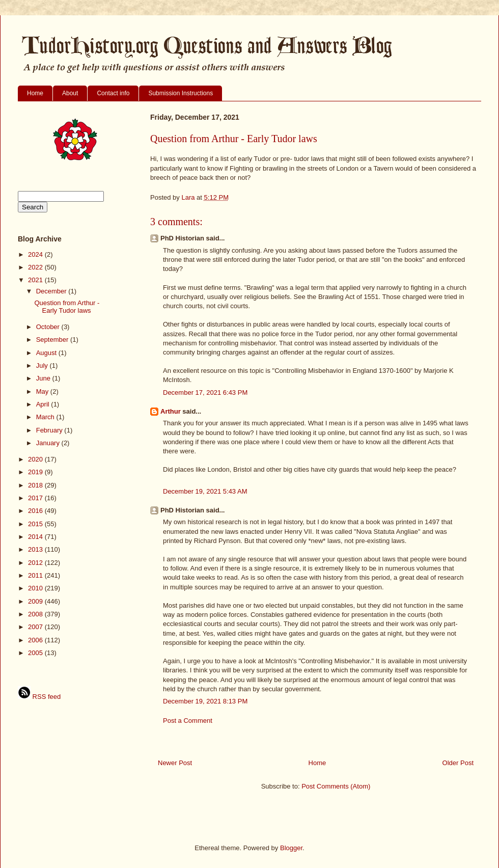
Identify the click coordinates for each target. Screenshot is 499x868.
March (46, 417)
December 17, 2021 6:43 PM (205, 392)
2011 (36, 575)
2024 (36, 254)
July (43, 365)
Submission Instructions (181, 93)
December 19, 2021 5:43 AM (205, 491)
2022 (36, 267)
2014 (36, 537)
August (47, 353)
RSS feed (39, 697)
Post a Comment (188, 721)
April (44, 404)
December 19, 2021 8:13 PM (205, 701)
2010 (36, 588)
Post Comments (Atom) (336, 786)
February (50, 430)
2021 (36, 280)
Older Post (458, 763)
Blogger (291, 848)
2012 (36, 563)
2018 (36, 485)
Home (35, 93)
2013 (36, 549)
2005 (36, 653)
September (53, 340)
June (44, 378)
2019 (36, 472)
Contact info (113, 93)
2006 (36, 640)
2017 (36, 498)
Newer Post (175, 763)
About (70, 93)
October (49, 327)
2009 (36, 601)
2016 (36, 511)
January (49, 443)
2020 (36, 459)
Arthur (171, 411)
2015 (36, 524)
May (43, 391)
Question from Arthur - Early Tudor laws (67, 307)
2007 (36, 627)
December (52, 291)
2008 (36, 614)
